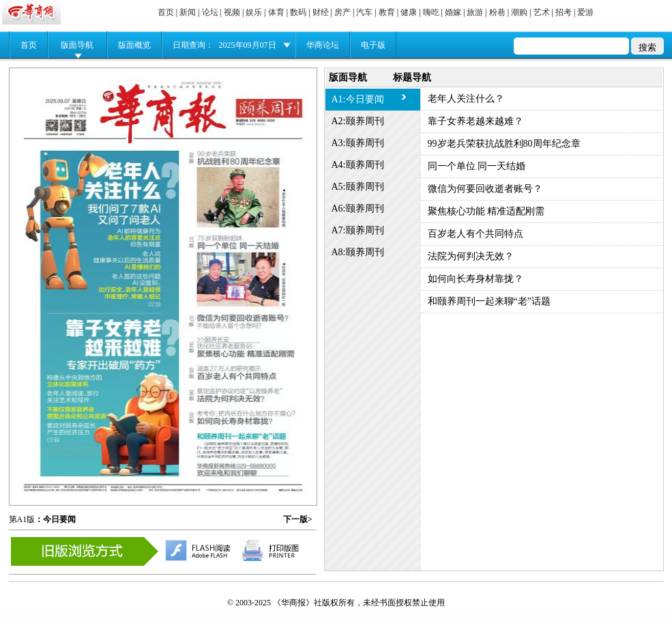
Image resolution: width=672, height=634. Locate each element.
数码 (298, 12)
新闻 (188, 12)
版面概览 (134, 45)
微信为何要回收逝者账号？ (485, 189)
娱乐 (254, 12)
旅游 (475, 12)
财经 (321, 12)
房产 (342, 12)
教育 (387, 12)
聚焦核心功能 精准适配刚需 (486, 211)
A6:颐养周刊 (358, 208)
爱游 (585, 12)
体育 (276, 12)
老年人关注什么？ (466, 99)
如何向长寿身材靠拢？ (476, 279)
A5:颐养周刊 (358, 187)
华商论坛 (323, 45)
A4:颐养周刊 (358, 165)
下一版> (298, 519)
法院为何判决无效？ (471, 256)
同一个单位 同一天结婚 (477, 166)
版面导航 (77, 45)
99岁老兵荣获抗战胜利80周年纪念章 (504, 144)
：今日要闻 (55, 519)
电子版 (373, 45)
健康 (409, 12)
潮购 (519, 12)
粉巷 (497, 12)
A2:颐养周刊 (358, 121)
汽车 (364, 12)
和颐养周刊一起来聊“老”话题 (489, 301)
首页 (166, 12)
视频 (232, 12)
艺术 (542, 12)
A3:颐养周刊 (358, 143)
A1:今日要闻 (358, 99)
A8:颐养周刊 (358, 252)
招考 (564, 12)
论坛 (210, 12)
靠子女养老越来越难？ (476, 121)
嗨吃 (431, 12)
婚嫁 (453, 12)
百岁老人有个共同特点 (476, 234)
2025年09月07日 (248, 45)
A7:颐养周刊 (358, 230)
